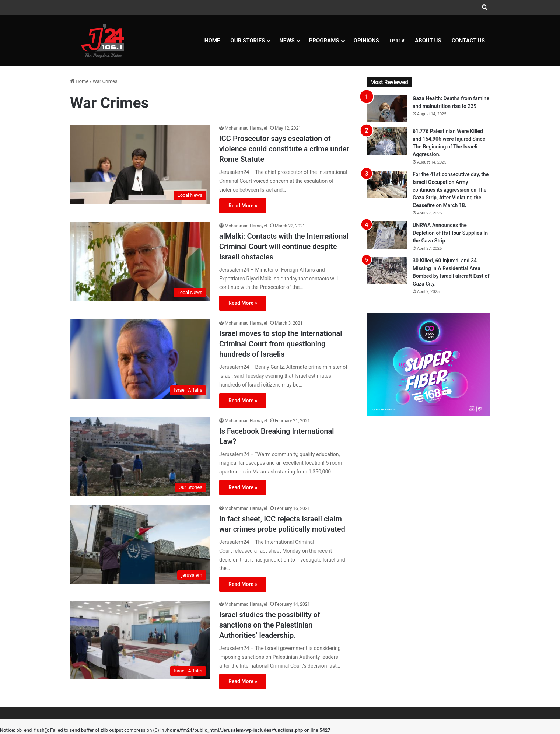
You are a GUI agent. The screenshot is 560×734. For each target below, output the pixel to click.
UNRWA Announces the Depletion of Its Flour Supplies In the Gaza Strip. (450, 233)
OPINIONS (367, 41)
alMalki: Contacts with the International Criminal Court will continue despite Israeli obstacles (284, 247)
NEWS (287, 41)
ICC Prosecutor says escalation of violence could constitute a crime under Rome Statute (284, 149)
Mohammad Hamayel (246, 128)
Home (212, 41)
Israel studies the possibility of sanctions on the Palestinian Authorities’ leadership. (270, 625)
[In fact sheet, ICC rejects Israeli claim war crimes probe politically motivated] (140, 544)
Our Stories (248, 41)
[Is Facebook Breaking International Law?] (140, 457)
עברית (397, 41)
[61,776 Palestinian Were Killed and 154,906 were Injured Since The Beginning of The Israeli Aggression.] (387, 141)
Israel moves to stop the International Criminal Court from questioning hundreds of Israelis (281, 344)
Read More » (243, 206)
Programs (324, 41)
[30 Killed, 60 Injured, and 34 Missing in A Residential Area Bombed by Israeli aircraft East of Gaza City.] (387, 271)
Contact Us (468, 41)
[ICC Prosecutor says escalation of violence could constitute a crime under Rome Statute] (140, 164)
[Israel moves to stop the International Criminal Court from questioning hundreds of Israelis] (140, 359)
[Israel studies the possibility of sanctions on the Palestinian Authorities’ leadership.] (140, 640)
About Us (428, 41)
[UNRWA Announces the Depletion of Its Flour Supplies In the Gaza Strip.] (387, 235)
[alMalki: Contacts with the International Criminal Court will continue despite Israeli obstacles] (140, 262)
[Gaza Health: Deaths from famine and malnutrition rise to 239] (387, 109)
